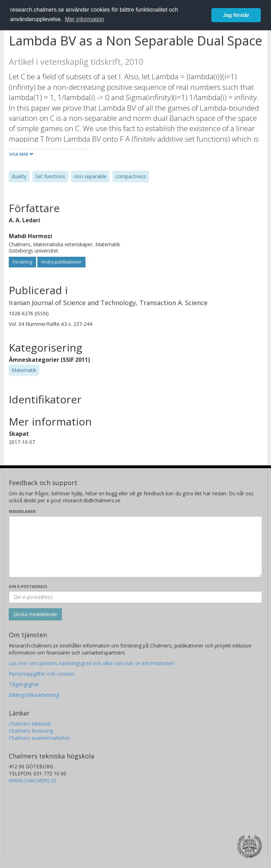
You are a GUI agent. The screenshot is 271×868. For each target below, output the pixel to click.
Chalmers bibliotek (30, 724)
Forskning (22, 262)
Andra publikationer (61, 262)
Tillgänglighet (24, 684)
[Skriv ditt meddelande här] (135, 547)
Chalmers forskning (31, 731)
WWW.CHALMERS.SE (33, 780)
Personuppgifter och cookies (42, 674)
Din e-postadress (28, 586)
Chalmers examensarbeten (40, 738)
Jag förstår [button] (236, 15)
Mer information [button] (85, 19)
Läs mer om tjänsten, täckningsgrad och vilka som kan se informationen (92, 663)
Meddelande (22, 511)
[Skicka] (35, 614)
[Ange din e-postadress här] (135, 597)
